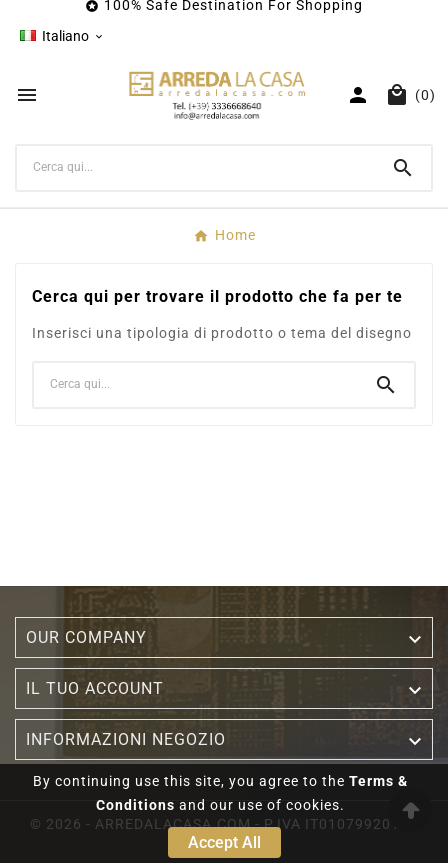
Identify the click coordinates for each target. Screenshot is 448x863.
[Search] (403, 168)
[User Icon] (358, 95)
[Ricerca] (196, 167)
